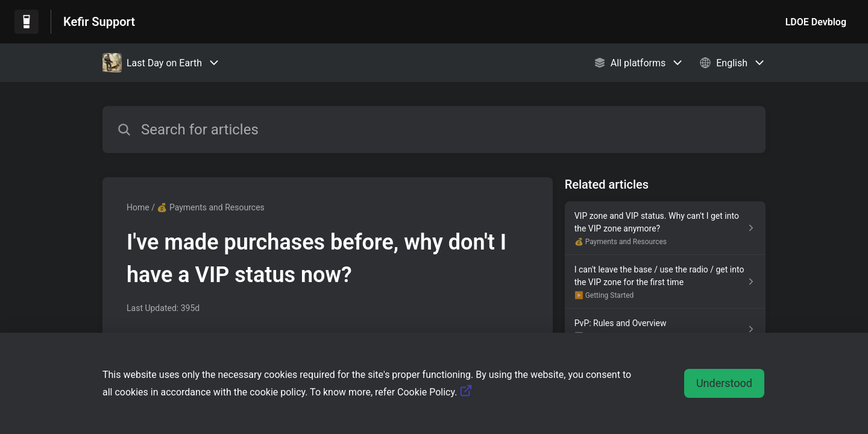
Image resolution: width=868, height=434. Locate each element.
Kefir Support (99, 22)
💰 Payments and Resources (210, 207)
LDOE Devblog (816, 22)
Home (138, 207)
